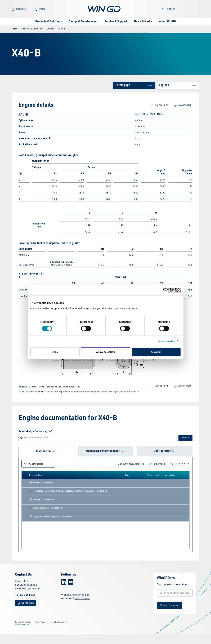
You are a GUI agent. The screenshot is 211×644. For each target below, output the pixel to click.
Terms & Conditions (23, 622)
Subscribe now (169, 605)
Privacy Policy (40, 622)
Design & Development (83, 22)
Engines (51, 29)
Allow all (156, 352)
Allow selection (105, 352)
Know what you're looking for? (35, 431)
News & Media (143, 22)
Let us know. (82, 599)
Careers (19, 9)
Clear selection (180, 464)
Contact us (25, 603)
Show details (166, 341)
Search (169, 9)
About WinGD (167, 22)
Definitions (160, 105)
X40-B (62, 29)
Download (182, 105)
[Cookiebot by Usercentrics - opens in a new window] (166, 290)
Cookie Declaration (57, 622)
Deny (55, 352)
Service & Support (116, 22)
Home (14, 29)
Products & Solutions (49, 22)
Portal (40, 9)
